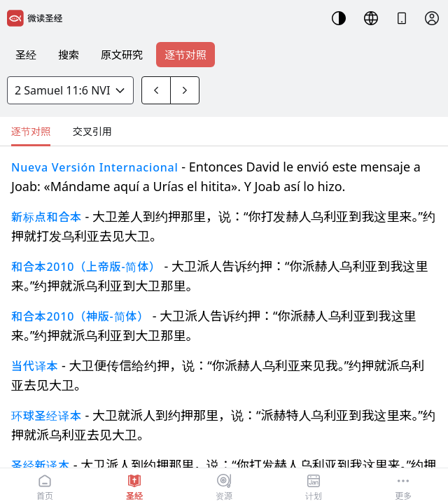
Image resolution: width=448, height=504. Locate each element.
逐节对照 (185, 55)
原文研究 (122, 55)
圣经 (26, 55)
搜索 (69, 55)
